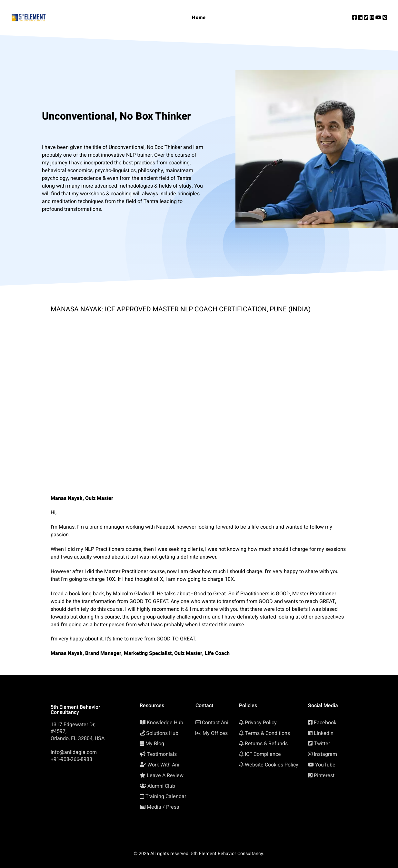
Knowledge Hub (165, 723)
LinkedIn (324, 733)
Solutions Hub (162, 733)
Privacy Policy (261, 723)
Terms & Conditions (267, 733)
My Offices (215, 733)
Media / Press (163, 807)
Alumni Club (161, 786)
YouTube (325, 765)
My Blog (155, 744)
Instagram (325, 754)
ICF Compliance (263, 754)
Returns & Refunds (266, 744)
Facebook (325, 723)
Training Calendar (166, 796)
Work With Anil (164, 765)
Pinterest (324, 775)
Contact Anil (216, 723)
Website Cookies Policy (272, 765)
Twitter (322, 744)
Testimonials (162, 754)
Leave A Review (165, 775)
